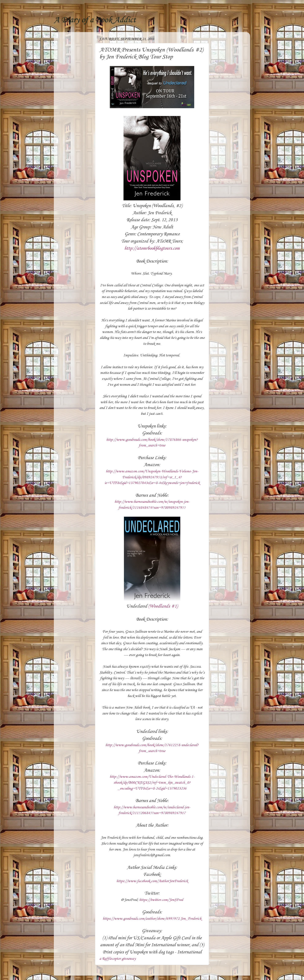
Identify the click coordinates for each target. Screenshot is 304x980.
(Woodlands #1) (163, 606)
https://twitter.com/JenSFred (161, 900)
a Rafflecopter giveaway (118, 959)
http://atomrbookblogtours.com (152, 248)
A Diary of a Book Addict (95, 20)
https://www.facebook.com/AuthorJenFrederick (152, 881)
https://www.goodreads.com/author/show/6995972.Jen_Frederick (152, 919)
